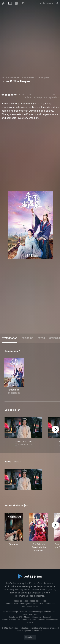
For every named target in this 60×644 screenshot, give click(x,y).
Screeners (37, 617)
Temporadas (10, 338)
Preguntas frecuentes (32, 604)
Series (13, 77)
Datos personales (30, 614)
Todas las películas (38, 601)
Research (47, 617)
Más (16, 462)
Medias (27, 617)
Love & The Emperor (39, 77)
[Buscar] (57, 3)
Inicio (4, 77)
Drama (23, 77)
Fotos (41, 338)
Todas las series (21, 601)
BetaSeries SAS (16, 617)
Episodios (27, 338)
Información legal (11, 612)
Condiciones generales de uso (42, 612)
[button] (23, 480)
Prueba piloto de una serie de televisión (19, 620)
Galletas (24, 612)
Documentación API (13, 604)
